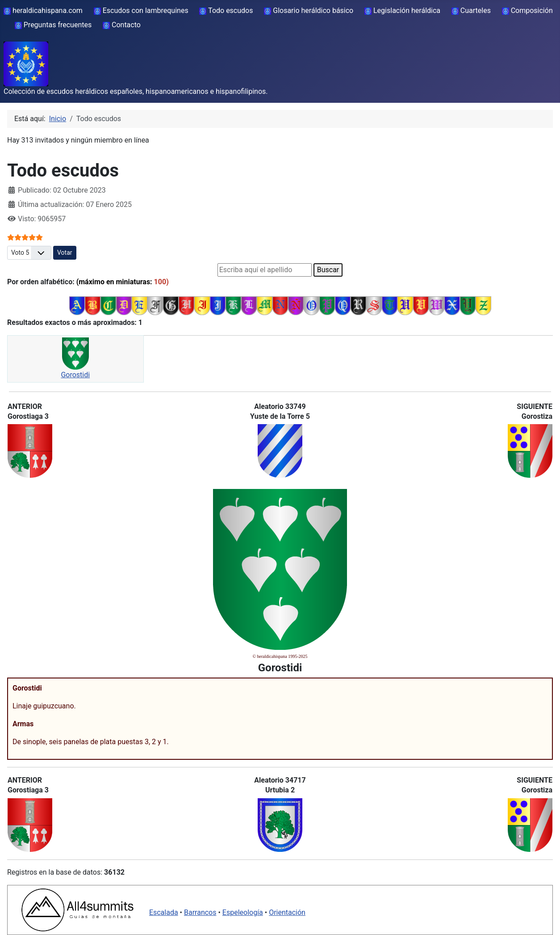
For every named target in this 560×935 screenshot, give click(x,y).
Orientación (287, 912)
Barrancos (200, 912)
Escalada (164, 912)
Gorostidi (75, 375)
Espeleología (243, 912)
